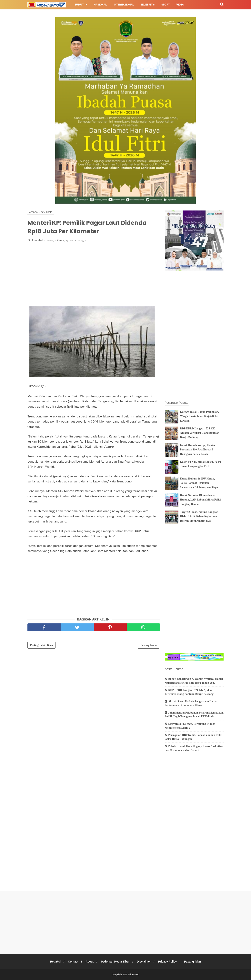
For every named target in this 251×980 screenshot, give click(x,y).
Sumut (79, 5)
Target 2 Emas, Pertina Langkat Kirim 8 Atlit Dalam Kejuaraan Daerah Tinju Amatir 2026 (199, 516)
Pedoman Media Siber (115, 962)
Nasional (100, 5)
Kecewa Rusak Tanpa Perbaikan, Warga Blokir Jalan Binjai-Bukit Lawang (199, 416)
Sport (166, 5)
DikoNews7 (134, 975)
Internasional (124, 5)
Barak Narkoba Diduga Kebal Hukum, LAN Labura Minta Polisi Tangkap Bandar (200, 500)
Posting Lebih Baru (41, 645)
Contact (73, 962)
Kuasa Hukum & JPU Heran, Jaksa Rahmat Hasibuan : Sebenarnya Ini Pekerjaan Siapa (199, 483)
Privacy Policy (168, 962)
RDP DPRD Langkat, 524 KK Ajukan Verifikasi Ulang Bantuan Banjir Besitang (200, 433)
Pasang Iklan (193, 962)
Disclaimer (144, 962)
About (89, 962)
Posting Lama (149, 645)
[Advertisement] (94, 274)
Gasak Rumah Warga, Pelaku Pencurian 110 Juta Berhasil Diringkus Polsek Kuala (197, 450)
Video (180, 5)
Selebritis (148, 5)
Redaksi (55, 962)
